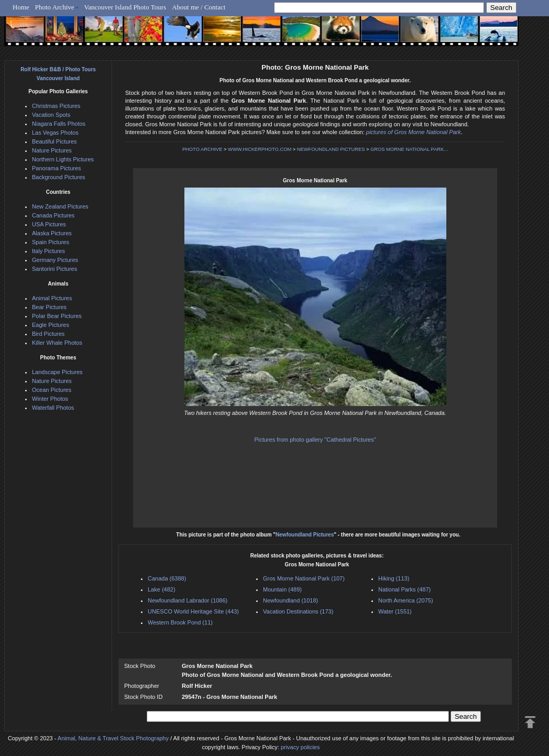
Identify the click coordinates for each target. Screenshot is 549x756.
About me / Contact (199, 7)
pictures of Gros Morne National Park (414, 132)
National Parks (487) (404, 589)
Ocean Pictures (52, 390)
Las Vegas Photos (55, 133)
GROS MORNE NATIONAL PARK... (409, 149)
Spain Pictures (51, 242)
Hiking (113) (394, 578)
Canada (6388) (167, 578)
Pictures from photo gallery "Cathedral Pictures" (315, 440)
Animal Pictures (52, 298)
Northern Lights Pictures (63, 159)
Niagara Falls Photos (59, 124)
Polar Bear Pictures (57, 316)
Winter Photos (50, 399)
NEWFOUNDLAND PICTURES (331, 149)
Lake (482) (162, 589)
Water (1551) (395, 611)
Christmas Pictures (56, 106)
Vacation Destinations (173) (298, 611)
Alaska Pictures (52, 233)
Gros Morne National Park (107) (304, 578)
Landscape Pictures (57, 372)
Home (21, 7)
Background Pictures (59, 177)
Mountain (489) (282, 589)
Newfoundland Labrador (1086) (188, 600)
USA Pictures (49, 224)
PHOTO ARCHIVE (202, 149)
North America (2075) (406, 600)
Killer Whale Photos (57, 343)
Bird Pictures (48, 334)
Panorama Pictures (57, 168)
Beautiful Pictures (54, 141)
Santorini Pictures (54, 269)
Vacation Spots (51, 115)
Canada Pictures (53, 215)
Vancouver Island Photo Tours (125, 7)
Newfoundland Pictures (305, 535)
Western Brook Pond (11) (180, 622)
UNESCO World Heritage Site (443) (193, 611)
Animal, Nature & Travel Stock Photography (113, 738)
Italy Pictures (48, 251)
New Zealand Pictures (60, 206)
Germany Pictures (55, 260)
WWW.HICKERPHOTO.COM (260, 149)
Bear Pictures (49, 307)
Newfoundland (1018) (290, 600)
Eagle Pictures (51, 325)
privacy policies (300, 747)
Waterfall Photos (53, 408)
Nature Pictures (52, 150)
